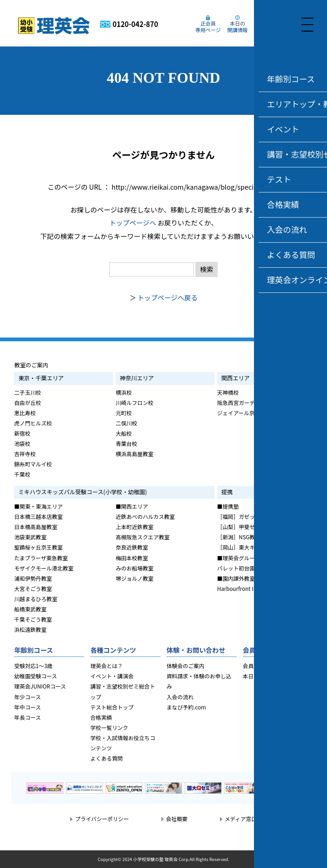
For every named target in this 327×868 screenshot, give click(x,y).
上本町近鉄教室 (135, 527)
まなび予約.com (186, 707)
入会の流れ (180, 697)
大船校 (124, 433)
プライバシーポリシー (102, 819)
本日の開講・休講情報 (270, 676)
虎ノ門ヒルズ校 (33, 423)
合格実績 (101, 717)
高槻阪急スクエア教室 (143, 537)
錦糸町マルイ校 (33, 464)
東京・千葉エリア (41, 378)
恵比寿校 (25, 413)
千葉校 (22, 474)
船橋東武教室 (30, 609)
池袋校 (22, 444)
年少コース (27, 697)
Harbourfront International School (260, 589)
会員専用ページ (262, 666)
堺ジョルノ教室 (135, 578)
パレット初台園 (236, 568)
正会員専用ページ (211, 26)
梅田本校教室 (132, 558)
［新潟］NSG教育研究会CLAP (254, 537)
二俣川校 (127, 423)
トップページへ (133, 222)
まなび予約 (270, 26)
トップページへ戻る (168, 297)
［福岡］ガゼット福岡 (244, 517)
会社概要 (177, 819)
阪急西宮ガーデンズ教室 (247, 403)
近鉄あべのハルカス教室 (145, 517)
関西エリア (236, 378)
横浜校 (124, 392)
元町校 (124, 413)
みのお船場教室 (135, 568)
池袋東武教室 (30, 537)
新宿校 (22, 433)
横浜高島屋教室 (135, 454)
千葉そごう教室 (33, 619)
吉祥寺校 (25, 454)
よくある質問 (107, 758)
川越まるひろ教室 (36, 599)
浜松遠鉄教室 (30, 629)
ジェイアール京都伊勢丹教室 (252, 413)
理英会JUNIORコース (40, 686)
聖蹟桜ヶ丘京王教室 (38, 547)
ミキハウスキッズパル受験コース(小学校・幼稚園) (82, 492)
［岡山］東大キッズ (241, 547)
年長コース (27, 717)
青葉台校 (127, 444)
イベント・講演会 (112, 676)
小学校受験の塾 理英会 (155, 859)
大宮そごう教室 (33, 589)
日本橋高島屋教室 (36, 527)
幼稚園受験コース (35, 676)
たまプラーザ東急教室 (41, 558)
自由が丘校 (27, 403)
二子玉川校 (27, 392)
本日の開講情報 (241, 26)
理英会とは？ (107, 666)
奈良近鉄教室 (132, 547)
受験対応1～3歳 (33, 666)
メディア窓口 (241, 819)
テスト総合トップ (112, 707)
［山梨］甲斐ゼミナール (247, 527)
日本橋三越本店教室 (38, 517)
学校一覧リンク (109, 728)
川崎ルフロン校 (135, 403)
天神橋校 (228, 392)
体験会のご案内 (185, 666)
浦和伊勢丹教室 (33, 578)
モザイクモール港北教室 (43, 568)
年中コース (27, 707)
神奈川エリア (137, 378)
